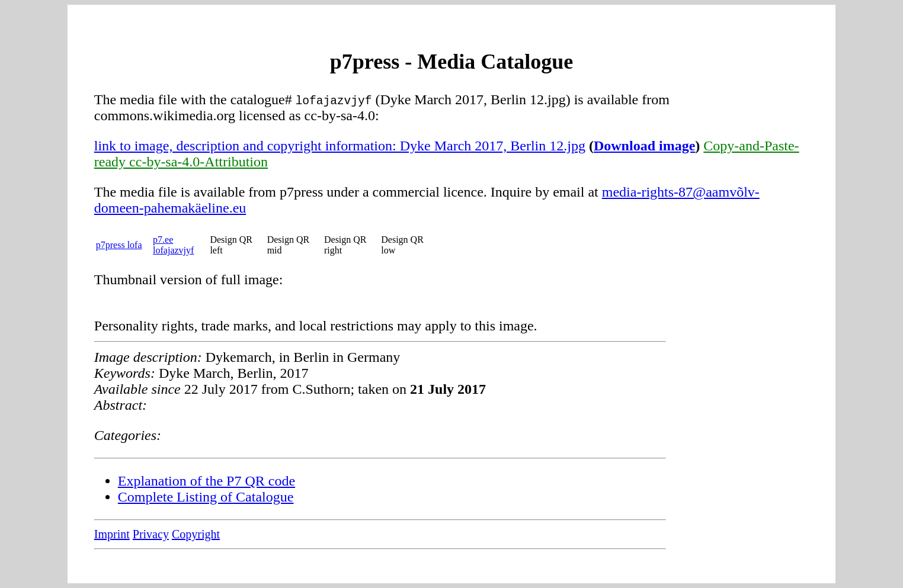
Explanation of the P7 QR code (206, 481)
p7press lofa (119, 245)
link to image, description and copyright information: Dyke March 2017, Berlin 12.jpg (340, 146)
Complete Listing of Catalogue (206, 497)
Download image (644, 146)
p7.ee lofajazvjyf (173, 245)
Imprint (112, 534)
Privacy (151, 534)
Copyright (196, 534)
